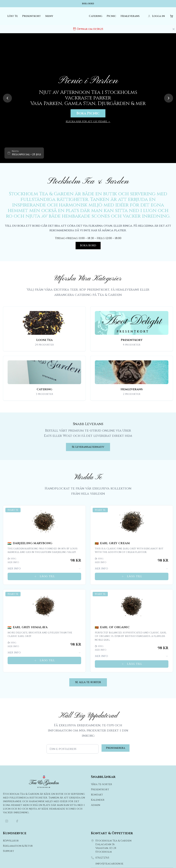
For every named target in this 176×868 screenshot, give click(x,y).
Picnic (111, 16)
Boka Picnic (88, 114)
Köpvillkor (11, 841)
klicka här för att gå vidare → (88, 122)
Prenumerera (116, 748)
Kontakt (97, 795)
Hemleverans (130, 16)
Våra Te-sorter (102, 785)
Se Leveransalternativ (88, 447)
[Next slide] (169, 98)
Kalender (98, 800)
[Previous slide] (7, 98)
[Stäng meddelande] (174, 29)
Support (9, 851)
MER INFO (44, 569)
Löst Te (13, 16)
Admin (96, 805)
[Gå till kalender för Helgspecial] (24, 153)
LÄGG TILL (44, 577)
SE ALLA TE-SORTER (88, 683)
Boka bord (88, 4)
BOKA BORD (88, 246)
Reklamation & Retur (18, 846)
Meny (49, 16)
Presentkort (31, 16)
